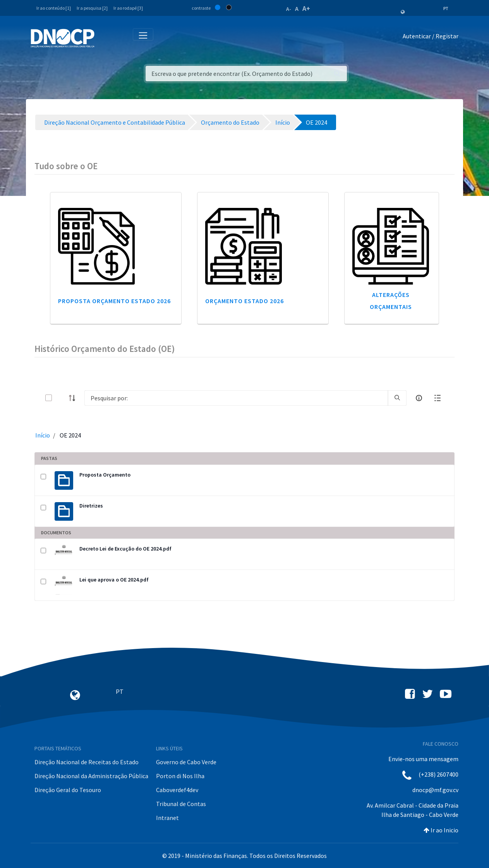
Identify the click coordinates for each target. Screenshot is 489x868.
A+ (306, 8)
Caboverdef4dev (177, 790)
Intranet (167, 818)
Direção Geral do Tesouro (68, 790)
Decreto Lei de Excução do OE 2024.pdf (125, 549)
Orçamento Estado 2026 (244, 301)
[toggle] (61, 398)
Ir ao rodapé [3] (128, 8)
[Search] (236, 398)
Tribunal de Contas (181, 804)
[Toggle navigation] (105, 38)
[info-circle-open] (419, 398)
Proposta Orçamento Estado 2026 (114, 301)
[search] (397, 398)
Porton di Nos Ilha (180, 776)
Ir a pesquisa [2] (92, 8)
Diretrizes (91, 506)
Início (43, 435)
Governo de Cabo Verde (186, 762)
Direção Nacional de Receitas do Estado (87, 762)
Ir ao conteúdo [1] (54, 8)
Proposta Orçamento (105, 475)
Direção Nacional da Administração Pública (91, 776)
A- (289, 9)
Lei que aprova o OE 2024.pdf (114, 580)
